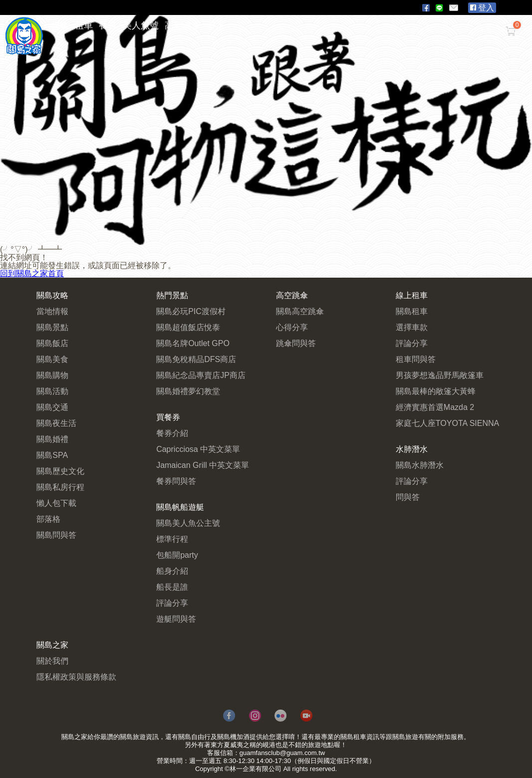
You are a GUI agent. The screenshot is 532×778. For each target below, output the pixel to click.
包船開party (177, 555)
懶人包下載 (56, 503)
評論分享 (172, 603)
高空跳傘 (183, 26)
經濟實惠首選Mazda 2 (435, 407)
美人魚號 (141, 26)
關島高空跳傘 (300, 311)
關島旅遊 (133, 737)
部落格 (48, 519)
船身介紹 (172, 571)
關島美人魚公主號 (188, 523)
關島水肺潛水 (420, 465)
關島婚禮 (52, 439)
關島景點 (52, 327)
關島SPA (52, 455)
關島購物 (52, 375)
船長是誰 (172, 587)
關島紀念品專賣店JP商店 (201, 375)
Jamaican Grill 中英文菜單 (203, 465)
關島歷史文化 (60, 471)
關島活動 (52, 391)
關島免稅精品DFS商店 (196, 359)
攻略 (60, 26)
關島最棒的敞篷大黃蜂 (436, 391)
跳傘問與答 (296, 343)
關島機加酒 (233, 737)
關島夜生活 (56, 423)
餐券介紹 (172, 433)
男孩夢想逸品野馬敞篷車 (440, 375)
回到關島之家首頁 (32, 273)
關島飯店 (52, 343)
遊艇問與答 (176, 619)
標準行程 (172, 539)
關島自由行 (194, 737)
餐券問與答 (176, 481)
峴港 (269, 745)
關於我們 (52, 661)
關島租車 (412, 311)
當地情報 (52, 311)
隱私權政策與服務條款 (76, 677)
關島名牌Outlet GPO (193, 343)
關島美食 (52, 359)
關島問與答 (56, 535)
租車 (84, 26)
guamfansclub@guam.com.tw (282, 753)
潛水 (216, 26)
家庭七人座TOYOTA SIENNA (447, 423)
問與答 (408, 497)
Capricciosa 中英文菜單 (198, 449)
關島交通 (52, 407)
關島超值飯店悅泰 (188, 327)
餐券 (108, 26)
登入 (482, 8)
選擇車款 (412, 327)
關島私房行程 (60, 487)
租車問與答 (416, 359)
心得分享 (292, 327)
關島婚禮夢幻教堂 (188, 391)
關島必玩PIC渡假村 (191, 311)
